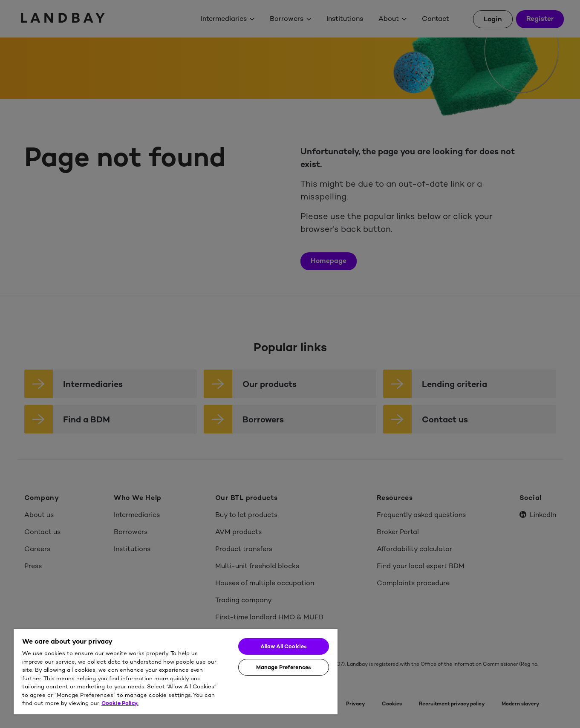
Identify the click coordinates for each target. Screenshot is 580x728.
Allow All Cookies (284, 646)
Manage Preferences (284, 667)
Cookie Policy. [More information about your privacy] (120, 703)
